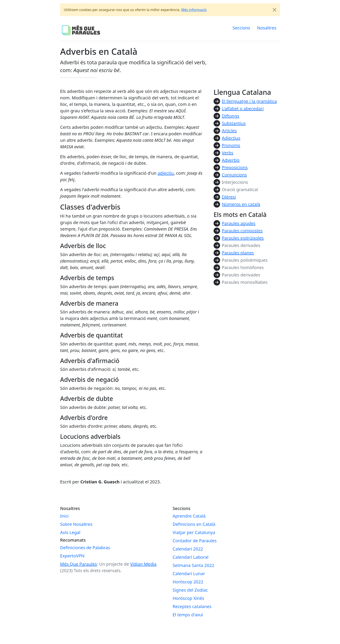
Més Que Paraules (78, 564)
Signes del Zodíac (190, 590)
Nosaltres (267, 28)
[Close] (275, 10)
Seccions (241, 28)
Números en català (241, 204)
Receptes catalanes (192, 606)
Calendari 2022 (188, 549)
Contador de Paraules (195, 541)
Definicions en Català (194, 524)
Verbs (228, 153)
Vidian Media (143, 564)
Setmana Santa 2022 (193, 565)
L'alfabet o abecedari (243, 109)
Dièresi (229, 197)
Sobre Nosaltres (76, 524)
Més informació (194, 10)
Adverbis (231, 160)
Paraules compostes (242, 231)
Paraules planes (238, 253)
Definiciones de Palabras (85, 548)
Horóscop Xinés (188, 598)
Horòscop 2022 (188, 582)
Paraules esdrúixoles (243, 238)
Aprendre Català (189, 516)
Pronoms (231, 145)
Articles (229, 131)
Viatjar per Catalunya (194, 532)
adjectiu (166, 173)
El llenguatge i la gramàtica (249, 101)
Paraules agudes (239, 223)
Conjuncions (234, 175)
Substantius (234, 123)
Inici (64, 516)
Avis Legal (70, 532)
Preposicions (235, 167)
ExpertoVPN (72, 556)
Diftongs (230, 116)
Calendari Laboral (190, 557)
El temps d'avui (188, 615)
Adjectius (231, 138)
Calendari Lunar (189, 574)
